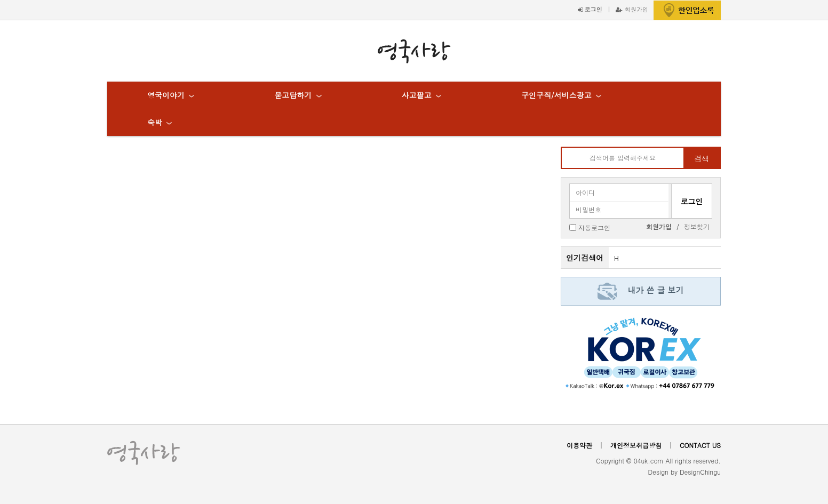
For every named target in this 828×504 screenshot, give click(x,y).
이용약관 (579, 445)
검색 (702, 158)
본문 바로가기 (0, 0)
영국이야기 (166, 95)
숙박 (155, 122)
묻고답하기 (293, 95)
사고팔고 (417, 95)
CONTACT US (700, 445)
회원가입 (632, 9)
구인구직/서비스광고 (556, 95)
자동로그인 (594, 227)
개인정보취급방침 (636, 445)
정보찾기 (697, 226)
